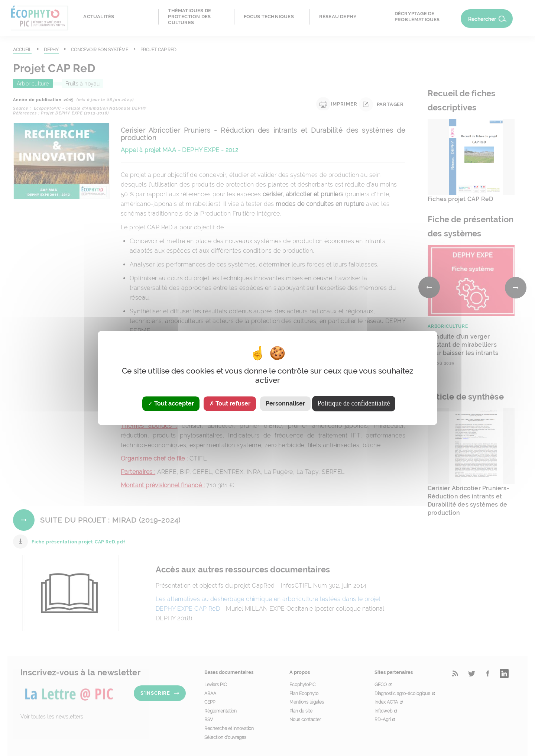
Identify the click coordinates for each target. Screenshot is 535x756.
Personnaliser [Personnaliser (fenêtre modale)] (285, 403)
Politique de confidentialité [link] (354, 403)
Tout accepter (171, 403)
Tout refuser (230, 403)
